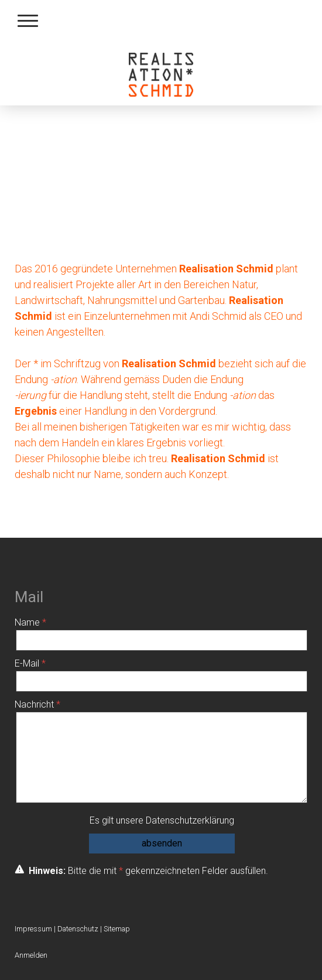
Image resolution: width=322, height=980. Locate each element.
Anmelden (31, 955)
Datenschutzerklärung (190, 820)
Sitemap (117, 929)
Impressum (33, 929)
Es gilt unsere (162, 820)
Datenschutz (78, 929)
